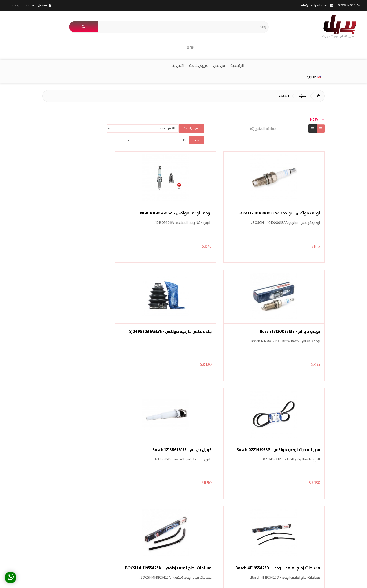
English (19, 47)
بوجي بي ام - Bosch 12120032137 (149, 174)
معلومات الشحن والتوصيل (279, 510)
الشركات (233, 503)
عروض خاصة (204, 47)
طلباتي (175, 510)
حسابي (175, 503)
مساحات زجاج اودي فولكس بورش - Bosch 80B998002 (286, 410)
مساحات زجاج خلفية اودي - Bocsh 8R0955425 (218, 410)
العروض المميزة (227, 510)
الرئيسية (242, 47)
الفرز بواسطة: (190, 99)
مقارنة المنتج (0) (258, 100)
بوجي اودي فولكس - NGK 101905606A (218, 174)
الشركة (294, 66)
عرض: (104, 99)
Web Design (33, 580)
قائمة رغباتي (170, 518)
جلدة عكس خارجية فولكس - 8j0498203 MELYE (81, 174)
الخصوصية (290, 518)
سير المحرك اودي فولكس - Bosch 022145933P (286, 292)
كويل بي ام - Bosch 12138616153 (218, 292)
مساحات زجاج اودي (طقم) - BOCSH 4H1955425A (81, 292)
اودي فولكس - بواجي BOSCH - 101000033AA (286, 174)
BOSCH (275, 66)
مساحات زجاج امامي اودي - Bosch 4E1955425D (149, 292)
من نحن (224, 47)
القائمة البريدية (168, 525)
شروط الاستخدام (285, 525)
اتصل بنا (183, 47)
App (45, 580)
